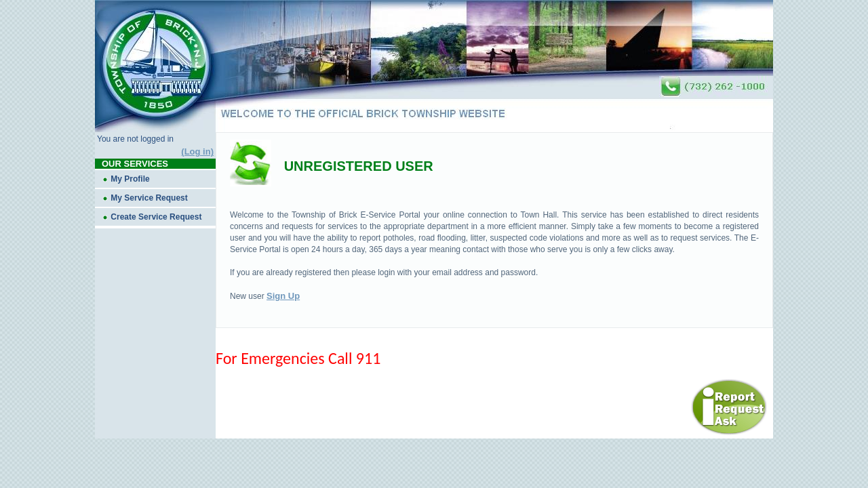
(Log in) (197, 151)
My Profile (130, 179)
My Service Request (149, 198)
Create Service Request (156, 217)
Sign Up (283, 296)
